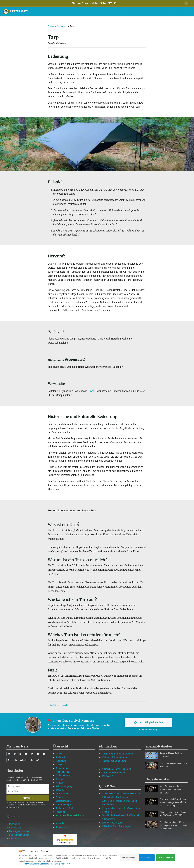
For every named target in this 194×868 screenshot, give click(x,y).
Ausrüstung (61, 761)
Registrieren (61, 827)
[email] (28, 791)
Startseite (52, 26)
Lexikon (63, 26)
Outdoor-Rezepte (63, 804)
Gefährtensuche (63, 801)
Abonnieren (28, 798)
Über (162, 11)
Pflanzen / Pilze (63, 772)
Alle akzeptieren (166, 858)
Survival (59, 754)
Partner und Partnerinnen (114, 773)
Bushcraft (60, 757)
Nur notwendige (127, 858)
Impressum (15, 824)
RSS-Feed (106, 776)
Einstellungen (147, 858)
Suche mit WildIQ (179, 11)
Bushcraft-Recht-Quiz (112, 823)
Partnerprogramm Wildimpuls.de (117, 754)
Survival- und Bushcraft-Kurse (70, 815)
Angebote (149, 11)
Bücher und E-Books (65, 808)
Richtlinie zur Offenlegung (114, 761)
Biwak (92, 391)
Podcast (59, 797)
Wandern (60, 783)
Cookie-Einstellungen (19, 835)
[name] (28, 786)
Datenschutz (15, 828)
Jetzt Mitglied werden (148, 722)
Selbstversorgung (64, 786)
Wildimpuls (98, 11)
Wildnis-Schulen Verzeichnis (115, 769)
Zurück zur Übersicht (58, 705)
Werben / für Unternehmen (114, 757)
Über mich (14, 838)
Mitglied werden (118, 11)
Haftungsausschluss (19, 831)
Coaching (60, 790)
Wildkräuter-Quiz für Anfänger (116, 826)
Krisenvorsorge (63, 768)
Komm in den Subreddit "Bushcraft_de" (23, 760)
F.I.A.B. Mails (62, 794)
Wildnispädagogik (64, 775)
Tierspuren (60, 812)
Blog (135, 11)
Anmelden (60, 823)
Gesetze (59, 764)
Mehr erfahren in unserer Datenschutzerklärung (39, 864)
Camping (60, 779)
